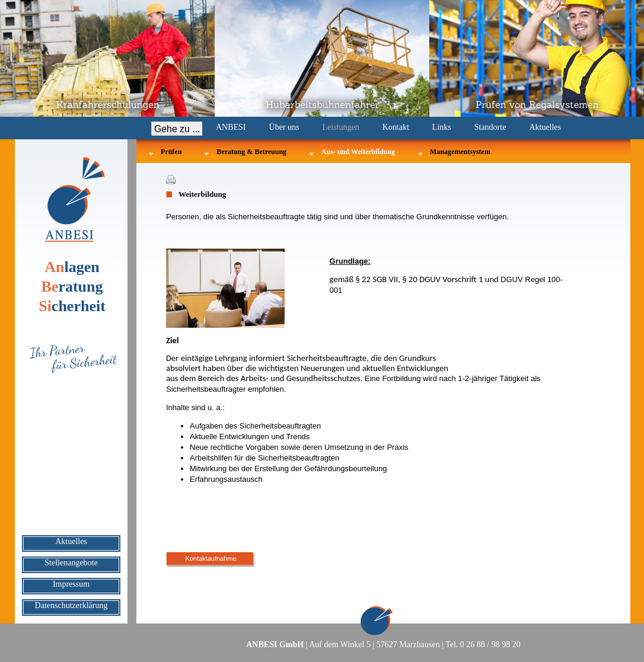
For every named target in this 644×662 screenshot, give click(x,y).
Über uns (284, 127)
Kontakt (396, 127)
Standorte (490, 127)
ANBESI (231, 127)
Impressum (71, 584)
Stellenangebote (71, 563)
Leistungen (341, 127)
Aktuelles (545, 127)
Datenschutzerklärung (71, 605)
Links (442, 127)
